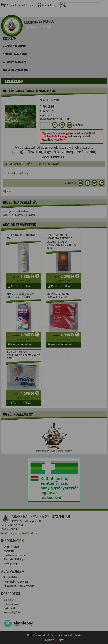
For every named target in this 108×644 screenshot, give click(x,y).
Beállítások (57, 335)
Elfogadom (30, 335)
